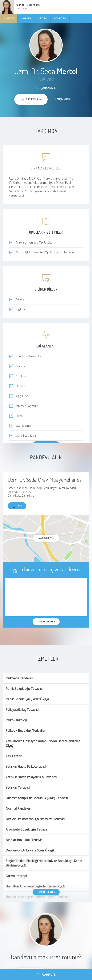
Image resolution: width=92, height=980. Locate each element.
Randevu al (46, 975)
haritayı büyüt (46, 538)
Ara (17, 506)
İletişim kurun (63, 99)
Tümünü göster (46, 892)
